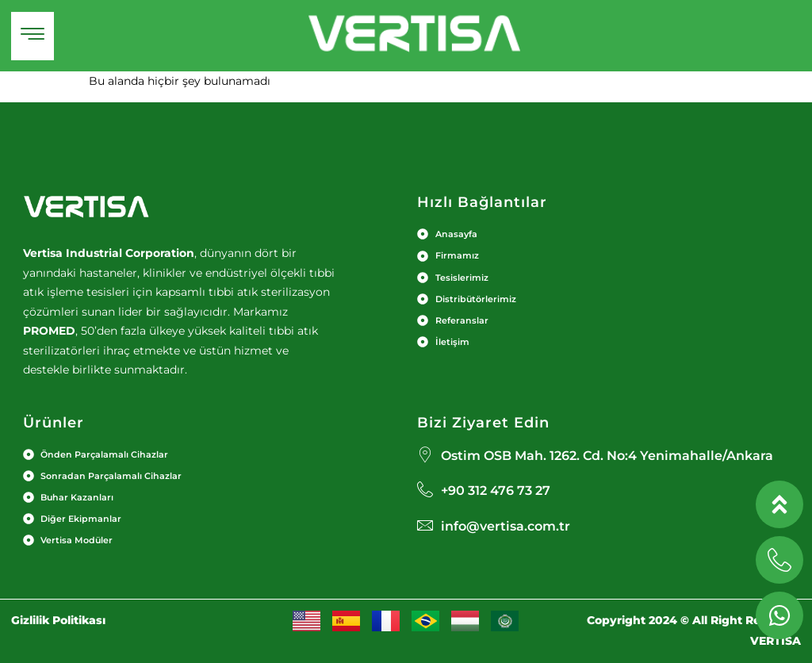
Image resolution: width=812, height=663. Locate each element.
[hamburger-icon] (33, 36)
